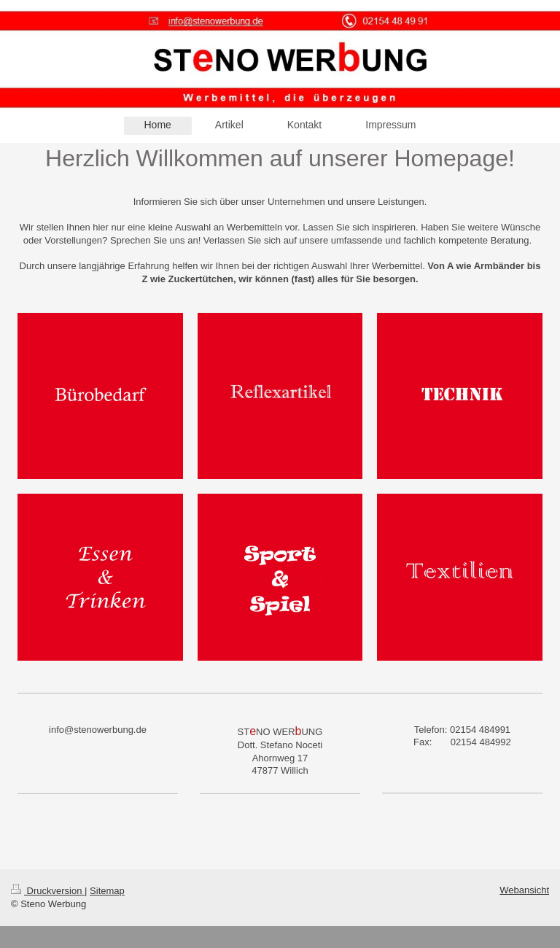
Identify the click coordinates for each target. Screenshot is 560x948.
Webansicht (524, 890)
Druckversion (48, 891)
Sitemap (107, 891)
